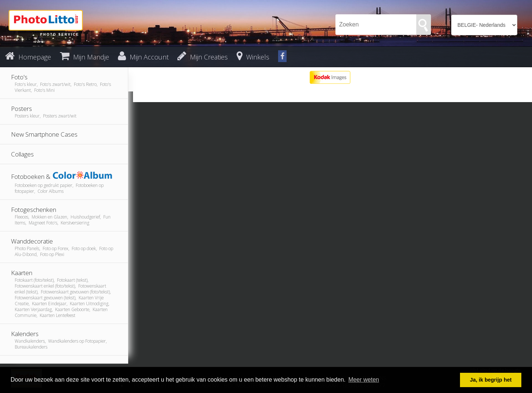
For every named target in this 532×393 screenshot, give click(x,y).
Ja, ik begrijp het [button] (491, 380)
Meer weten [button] (364, 380)
